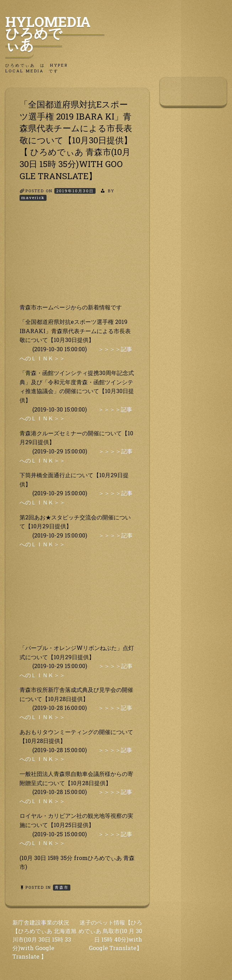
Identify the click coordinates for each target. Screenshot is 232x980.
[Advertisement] (77, 258)
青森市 (62, 887)
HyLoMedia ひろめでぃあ (55, 33)
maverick (33, 197)
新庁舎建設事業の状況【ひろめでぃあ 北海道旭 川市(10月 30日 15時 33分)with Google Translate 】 (44, 939)
